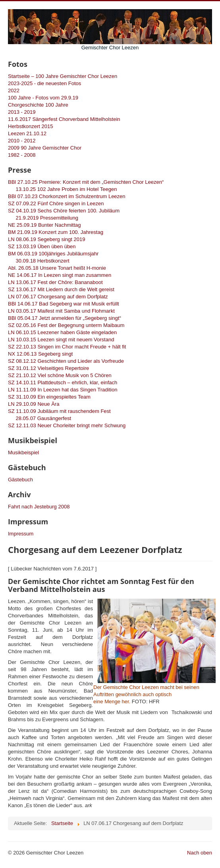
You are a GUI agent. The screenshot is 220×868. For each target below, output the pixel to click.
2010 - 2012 (22, 141)
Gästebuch (20, 480)
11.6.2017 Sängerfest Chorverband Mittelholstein (64, 119)
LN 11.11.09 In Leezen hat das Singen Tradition (63, 390)
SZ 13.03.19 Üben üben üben (42, 246)
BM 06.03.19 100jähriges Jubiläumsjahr (53, 254)
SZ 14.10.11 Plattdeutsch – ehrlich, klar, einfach (63, 382)
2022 (14, 90)
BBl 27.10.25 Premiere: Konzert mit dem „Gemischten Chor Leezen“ (86, 182)
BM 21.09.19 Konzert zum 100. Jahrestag (56, 232)
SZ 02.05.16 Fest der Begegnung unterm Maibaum (66, 325)
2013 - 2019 (22, 112)
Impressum (21, 534)
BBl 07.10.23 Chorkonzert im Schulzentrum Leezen (67, 196)
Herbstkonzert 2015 (30, 126)
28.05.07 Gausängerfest (40, 418)
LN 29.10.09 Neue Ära (34, 404)
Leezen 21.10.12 (27, 133)
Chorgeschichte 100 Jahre (38, 105)
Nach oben (200, 853)
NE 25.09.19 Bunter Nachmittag (44, 225)
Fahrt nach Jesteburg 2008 (39, 507)
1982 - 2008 (22, 155)
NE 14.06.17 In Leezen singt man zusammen (60, 275)
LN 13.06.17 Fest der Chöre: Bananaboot (55, 282)
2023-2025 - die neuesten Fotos (44, 83)
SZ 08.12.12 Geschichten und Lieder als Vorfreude (66, 361)
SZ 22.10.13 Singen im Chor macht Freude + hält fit (67, 347)
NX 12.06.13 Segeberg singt (40, 354)
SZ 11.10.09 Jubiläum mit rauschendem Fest (59, 411)
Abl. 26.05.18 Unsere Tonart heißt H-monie (57, 268)
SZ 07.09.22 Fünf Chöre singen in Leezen (56, 203)
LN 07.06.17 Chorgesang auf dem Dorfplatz (58, 297)
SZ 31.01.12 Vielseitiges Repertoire (48, 368)
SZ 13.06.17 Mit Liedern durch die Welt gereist (61, 289)
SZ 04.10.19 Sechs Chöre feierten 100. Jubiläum (64, 211)
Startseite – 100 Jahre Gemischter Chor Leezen (63, 76)
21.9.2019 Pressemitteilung (43, 218)
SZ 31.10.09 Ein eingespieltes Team (49, 397)
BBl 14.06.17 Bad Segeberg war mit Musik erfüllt (64, 304)
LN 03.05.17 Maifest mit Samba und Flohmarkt (61, 311)
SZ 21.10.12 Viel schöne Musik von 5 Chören (60, 375)
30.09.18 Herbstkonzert (39, 261)
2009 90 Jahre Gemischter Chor (45, 148)
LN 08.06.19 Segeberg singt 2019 (46, 239)
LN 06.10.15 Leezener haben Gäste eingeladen (62, 332)
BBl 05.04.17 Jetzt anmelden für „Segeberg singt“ (65, 318)
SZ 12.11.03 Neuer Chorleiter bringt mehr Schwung (67, 425)
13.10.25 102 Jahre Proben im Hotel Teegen (62, 189)
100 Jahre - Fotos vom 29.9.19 (43, 98)
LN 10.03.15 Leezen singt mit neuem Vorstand (61, 340)
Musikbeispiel (23, 452)
